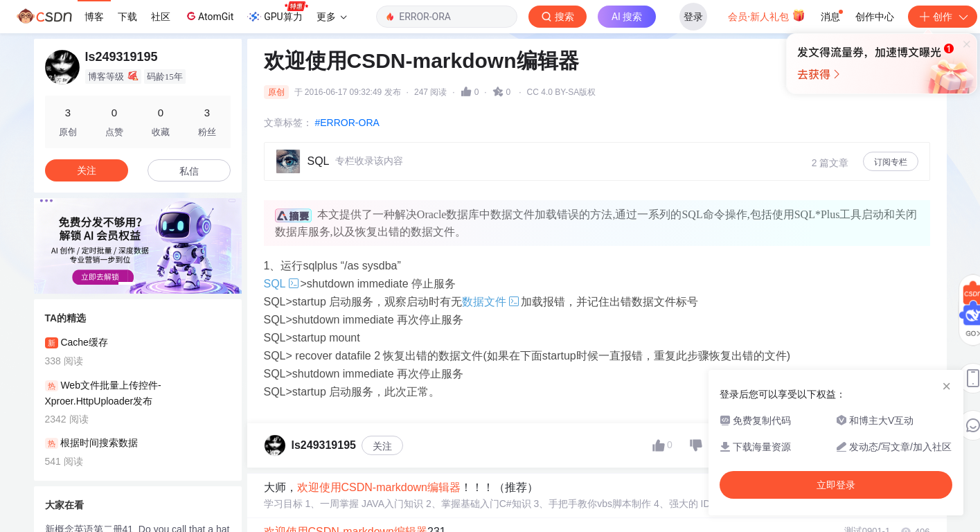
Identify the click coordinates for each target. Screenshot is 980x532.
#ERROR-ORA (347, 123)
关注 (382, 446)
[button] (127, 283)
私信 (189, 171)
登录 (693, 17)
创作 (943, 17)
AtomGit (209, 16)
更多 (332, 17)
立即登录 (591, 131)
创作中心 (875, 17)
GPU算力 (277, 12)
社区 (161, 17)
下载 (127, 17)
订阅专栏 (891, 162)
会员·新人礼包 (766, 15)
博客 (94, 17)
